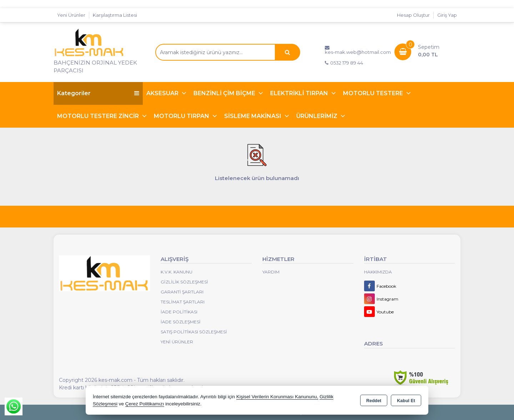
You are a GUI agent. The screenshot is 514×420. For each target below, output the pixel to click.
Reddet (374, 401)
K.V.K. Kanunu (177, 272)
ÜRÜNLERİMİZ (318, 116)
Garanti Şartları (182, 292)
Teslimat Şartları (183, 302)
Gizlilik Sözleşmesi (184, 282)
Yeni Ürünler (177, 342)
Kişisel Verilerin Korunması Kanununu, (277, 397)
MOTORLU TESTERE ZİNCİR (99, 116)
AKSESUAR (163, 93)
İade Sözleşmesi (181, 322)
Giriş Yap (447, 15)
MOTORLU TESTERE (374, 93)
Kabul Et (406, 401)
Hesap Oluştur (413, 15)
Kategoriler (98, 93)
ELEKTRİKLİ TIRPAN (300, 93)
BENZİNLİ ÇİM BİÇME (225, 93)
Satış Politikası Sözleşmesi (194, 332)
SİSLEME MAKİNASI (253, 116)
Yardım (271, 272)
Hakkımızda (378, 272)
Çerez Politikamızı (145, 404)
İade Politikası (179, 312)
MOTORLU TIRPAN (182, 116)
